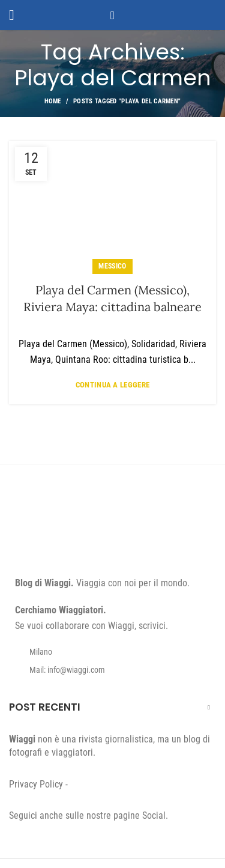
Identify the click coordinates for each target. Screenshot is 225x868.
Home (53, 101)
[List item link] (112, 670)
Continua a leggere (112, 385)
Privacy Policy (36, 784)
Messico (112, 266)
